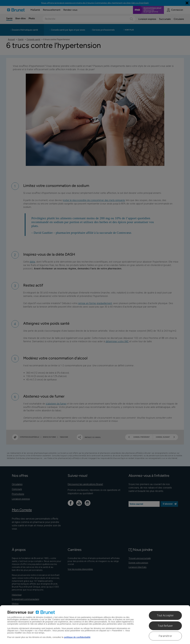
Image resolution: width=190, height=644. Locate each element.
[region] (95, 625)
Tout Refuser (165, 626)
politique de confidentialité (77, 637)
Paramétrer (165, 636)
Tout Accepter (165, 615)
